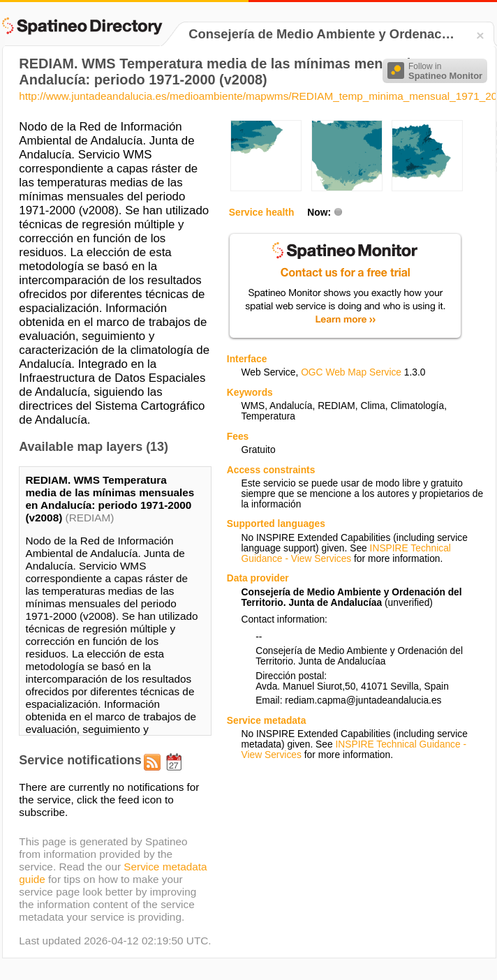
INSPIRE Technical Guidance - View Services (346, 554)
